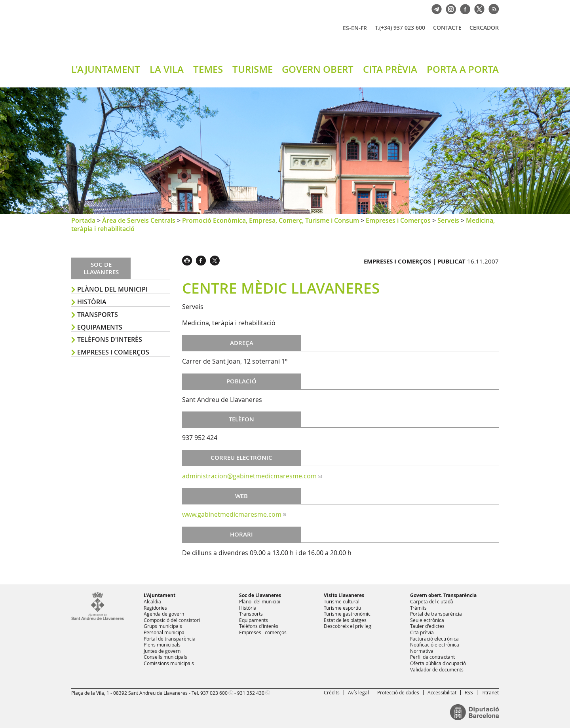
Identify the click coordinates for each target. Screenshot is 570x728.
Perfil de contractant (432, 657)
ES (346, 28)
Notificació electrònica (435, 645)
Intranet (490, 692)
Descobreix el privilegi (348, 626)
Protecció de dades (398, 692)
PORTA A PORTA (463, 69)
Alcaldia (152, 601)
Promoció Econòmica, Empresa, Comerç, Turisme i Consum (271, 220)
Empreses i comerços (113, 352)
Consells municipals (165, 657)
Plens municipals (162, 645)
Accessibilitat (442, 692)
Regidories (155, 608)
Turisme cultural (342, 601)
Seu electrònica (427, 620)
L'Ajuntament (160, 595)
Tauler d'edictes (427, 626)
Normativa (422, 651)
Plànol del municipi (112, 289)
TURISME (253, 69)
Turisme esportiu (342, 608)
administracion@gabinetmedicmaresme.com (249, 476)
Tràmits (418, 608)
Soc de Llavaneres (260, 595)
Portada (83, 220)
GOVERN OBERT (318, 69)
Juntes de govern (162, 651)
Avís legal (358, 692)
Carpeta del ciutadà (432, 601)
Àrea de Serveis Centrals (139, 220)
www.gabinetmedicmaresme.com (232, 514)
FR (364, 28)
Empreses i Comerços (398, 220)
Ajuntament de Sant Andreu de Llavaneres (164, 35)
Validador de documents (437, 669)
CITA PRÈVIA (390, 69)
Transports (98, 315)
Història (92, 302)
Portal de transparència (170, 639)
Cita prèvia (422, 632)
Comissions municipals (169, 663)
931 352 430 (251, 693)
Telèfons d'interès (110, 339)
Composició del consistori (172, 620)
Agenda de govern (164, 614)
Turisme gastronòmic (347, 614)
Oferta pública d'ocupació (438, 663)
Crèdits (332, 692)
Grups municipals (163, 626)
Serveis (448, 220)
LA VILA (167, 69)
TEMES (208, 69)
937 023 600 (214, 693)
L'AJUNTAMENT (106, 69)
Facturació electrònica (434, 639)
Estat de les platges (345, 620)
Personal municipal (165, 632)
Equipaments (100, 327)
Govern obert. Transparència (443, 595)
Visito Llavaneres (344, 595)
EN (355, 28)
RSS (469, 692)
